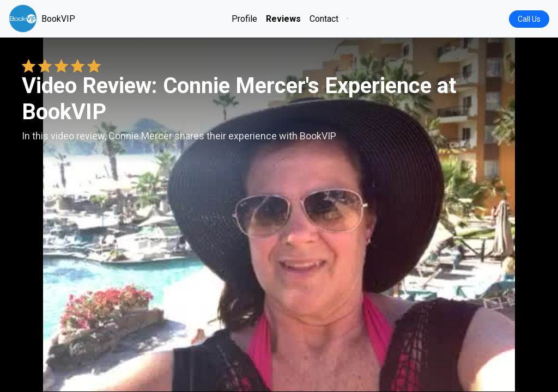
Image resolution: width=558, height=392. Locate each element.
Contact (324, 19)
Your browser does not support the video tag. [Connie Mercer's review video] (279, 215)
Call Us (529, 19)
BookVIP (42, 19)
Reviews (283, 19)
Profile (244, 19)
